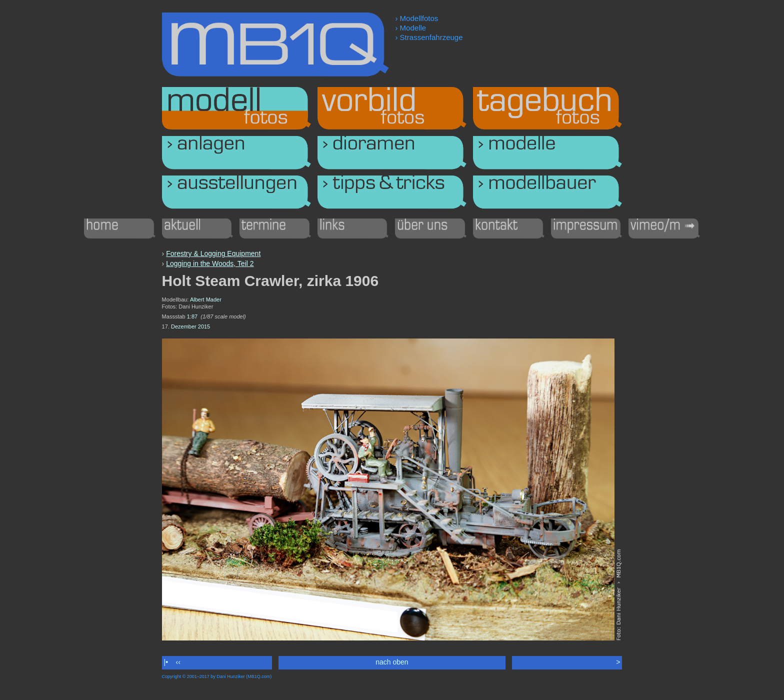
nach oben (392, 662)
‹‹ (178, 662)
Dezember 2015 (190, 326)
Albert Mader (206, 299)
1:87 (192, 316)
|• (166, 662)
